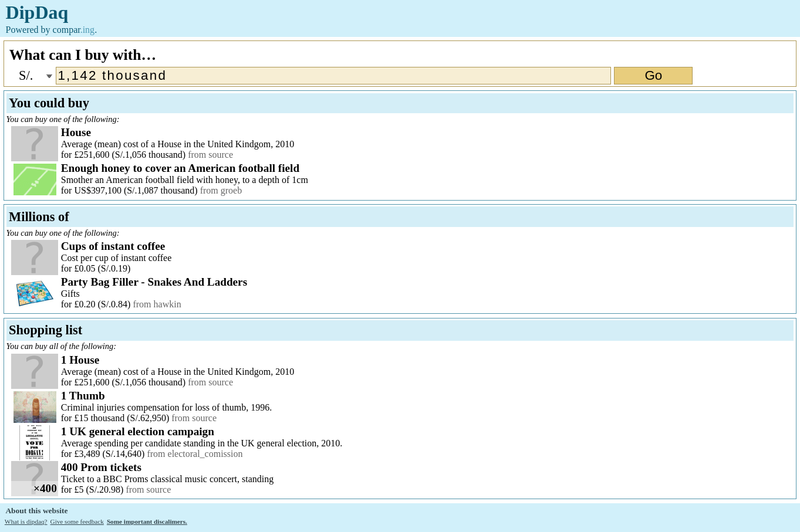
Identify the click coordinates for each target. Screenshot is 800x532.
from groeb (221, 190)
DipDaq (37, 12)
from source (210, 155)
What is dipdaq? (26, 521)
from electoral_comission (195, 454)
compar (74, 30)
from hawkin (157, 304)
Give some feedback (77, 521)
